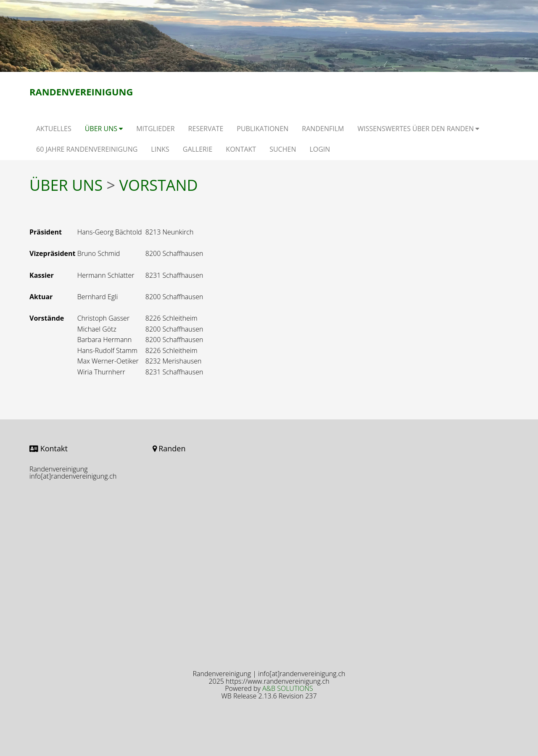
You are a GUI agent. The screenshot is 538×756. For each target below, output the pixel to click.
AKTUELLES (54, 129)
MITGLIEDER (155, 129)
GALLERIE (198, 149)
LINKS (160, 149)
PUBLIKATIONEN (262, 129)
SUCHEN (283, 149)
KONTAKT (241, 149)
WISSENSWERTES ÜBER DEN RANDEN (418, 129)
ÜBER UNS (104, 129)
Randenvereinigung (81, 92)
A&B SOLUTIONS (288, 688)
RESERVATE (206, 129)
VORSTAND (158, 185)
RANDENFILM (323, 129)
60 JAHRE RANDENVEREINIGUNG (87, 149)
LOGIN (320, 149)
